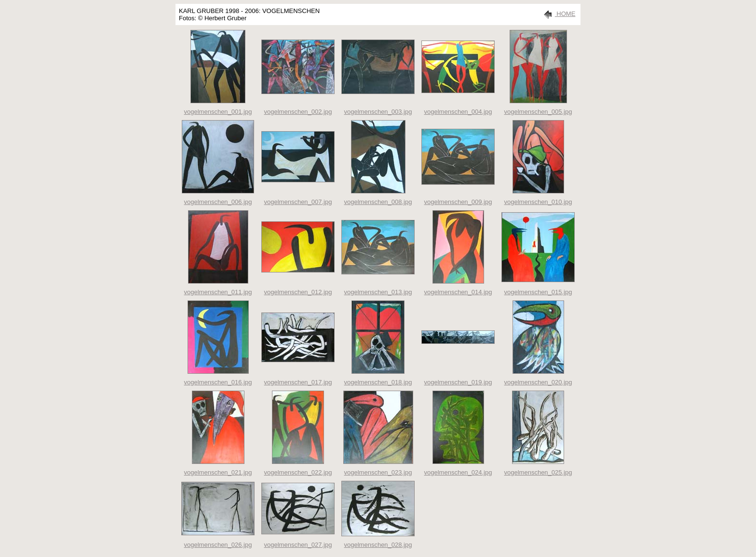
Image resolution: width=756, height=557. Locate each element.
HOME (558, 14)
